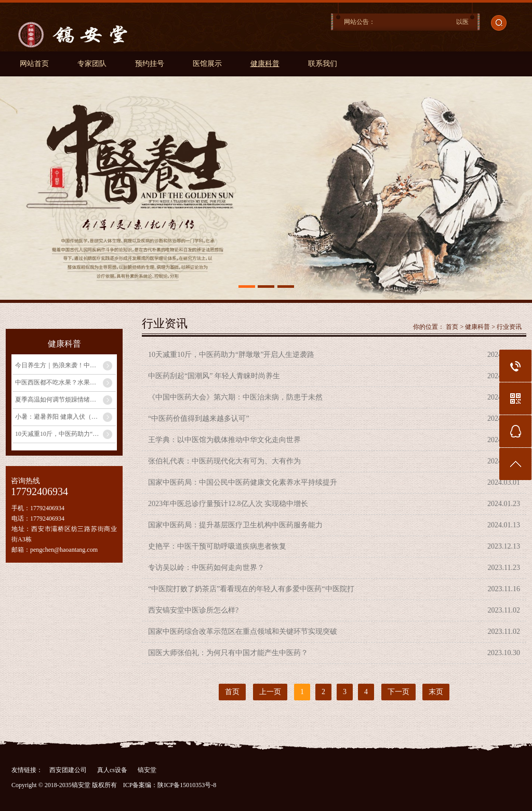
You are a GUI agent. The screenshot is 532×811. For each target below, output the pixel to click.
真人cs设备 (112, 770)
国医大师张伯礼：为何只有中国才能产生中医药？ (228, 653)
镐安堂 (147, 770)
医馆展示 (207, 64)
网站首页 (34, 64)
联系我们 (323, 64)
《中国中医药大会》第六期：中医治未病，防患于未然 (235, 397)
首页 (452, 327)
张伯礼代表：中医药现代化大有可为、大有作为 (224, 461)
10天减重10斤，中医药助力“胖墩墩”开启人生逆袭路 (65, 434)
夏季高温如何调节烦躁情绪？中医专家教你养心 (65, 400)
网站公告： (360, 22)
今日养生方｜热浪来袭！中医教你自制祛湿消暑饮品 (65, 365)
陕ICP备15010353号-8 (187, 785)
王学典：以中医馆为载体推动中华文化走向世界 (224, 440)
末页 (436, 692)
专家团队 (92, 64)
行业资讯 (509, 327)
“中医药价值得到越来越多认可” (198, 418)
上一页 (270, 692)
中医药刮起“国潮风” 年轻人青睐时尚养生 (214, 376)
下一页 (398, 692)
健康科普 (265, 64)
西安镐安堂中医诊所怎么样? (193, 610)
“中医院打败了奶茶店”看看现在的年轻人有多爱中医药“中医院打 (251, 589)
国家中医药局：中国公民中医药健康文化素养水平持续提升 (243, 482)
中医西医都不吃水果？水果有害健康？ (65, 382)
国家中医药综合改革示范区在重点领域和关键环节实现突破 (243, 631)
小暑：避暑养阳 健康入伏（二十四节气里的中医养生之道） (65, 417)
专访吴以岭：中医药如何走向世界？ (206, 568)
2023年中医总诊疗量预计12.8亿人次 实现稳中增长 (228, 504)
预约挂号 (150, 64)
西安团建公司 (68, 770)
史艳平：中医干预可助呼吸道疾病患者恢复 (217, 546)
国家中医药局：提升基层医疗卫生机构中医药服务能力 (235, 525)
